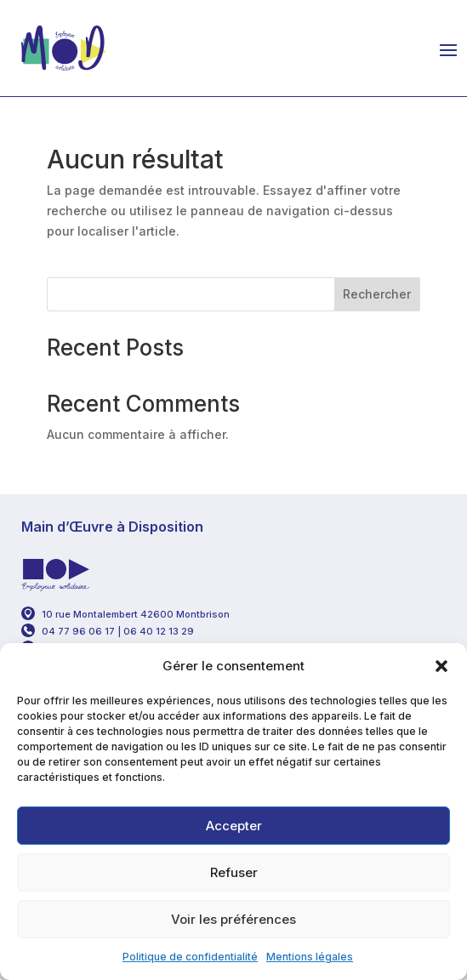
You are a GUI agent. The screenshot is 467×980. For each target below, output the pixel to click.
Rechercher (377, 294)
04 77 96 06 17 (78, 631)
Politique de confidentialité (190, 957)
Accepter (234, 826)
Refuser (234, 872)
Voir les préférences (233, 919)
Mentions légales (310, 957)
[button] (441, 666)
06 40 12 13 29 (160, 631)
